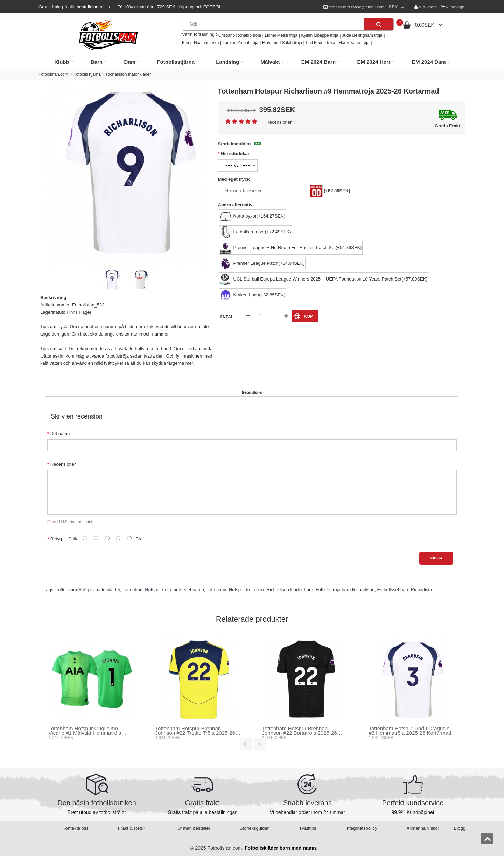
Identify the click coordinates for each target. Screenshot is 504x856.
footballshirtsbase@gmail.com (354, 7)
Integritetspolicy (362, 828)
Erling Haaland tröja (200, 43)
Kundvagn (453, 7)
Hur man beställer (192, 828)
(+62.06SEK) (337, 191)
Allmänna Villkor (423, 828)
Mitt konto (426, 7)
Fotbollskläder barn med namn (280, 848)
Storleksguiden (240, 144)
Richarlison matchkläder (128, 74)
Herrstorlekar (235, 154)
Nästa (436, 558)
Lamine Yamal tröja (240, 43)
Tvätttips (308, 828)
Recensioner (63, 464)
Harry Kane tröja (354, 43)
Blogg (460, 828)
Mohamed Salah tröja (282, 43)
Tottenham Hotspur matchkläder (88, 590)
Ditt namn (60, 433)
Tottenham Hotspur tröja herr (235, 590)
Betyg (56, 539)
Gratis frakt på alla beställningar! (72, 7)
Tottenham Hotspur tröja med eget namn (163, 590)
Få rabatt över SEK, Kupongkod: (171, 7)
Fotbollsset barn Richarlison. (406, 590)
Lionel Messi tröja (281, 35)
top (487, 841)
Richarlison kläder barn (290, 590)
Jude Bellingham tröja (362, 35)
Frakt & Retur (131, 828)
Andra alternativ (235, 205)
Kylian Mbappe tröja (320, 35)
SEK (393, 7)
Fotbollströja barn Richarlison (345, 590)
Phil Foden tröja (321, 43)
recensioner (280, 122)
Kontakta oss (75, 828)
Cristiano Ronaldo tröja (240, 35)
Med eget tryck (234, 179)
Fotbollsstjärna (87, 74)
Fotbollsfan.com (53, 74)
